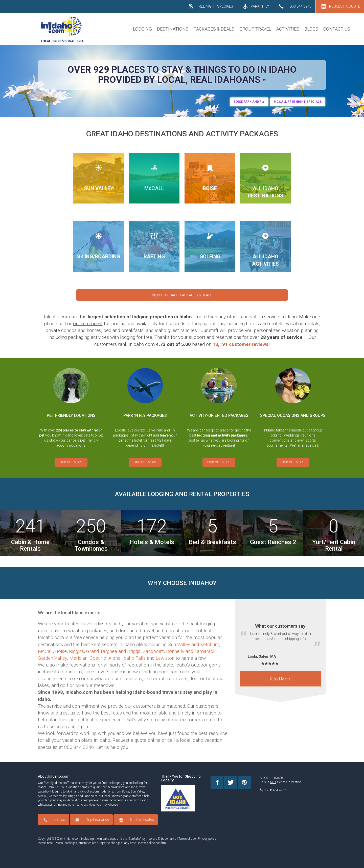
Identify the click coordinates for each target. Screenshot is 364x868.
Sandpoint (153, 651)
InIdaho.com (72, 839)
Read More (281, 681)
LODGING (142, 29)
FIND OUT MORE (71, 462)
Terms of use (187, 839)
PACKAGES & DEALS (214, 29)
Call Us (60, 820)
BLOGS (311, 29)
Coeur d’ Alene (105, 658)
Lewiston (165, 658)
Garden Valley (52, 658)
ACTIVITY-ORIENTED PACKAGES (219, 415)
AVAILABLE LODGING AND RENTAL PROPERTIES (182, 494)
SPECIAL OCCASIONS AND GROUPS (293, 415)
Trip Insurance (98, 820)
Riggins (76, 651)
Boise (61, 651)
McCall (45, 651)
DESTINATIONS (173, 29)
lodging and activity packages (222, 435)
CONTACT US (337, 29)
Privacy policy (207, 839)
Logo (113, 839)
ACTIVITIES (288, 29)
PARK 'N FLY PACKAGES (145, 415)
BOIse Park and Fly (249, 102)
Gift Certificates (142, 820)
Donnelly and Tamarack (191, 651)
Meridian (78, 658)
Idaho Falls (134, 658)
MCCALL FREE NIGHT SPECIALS (298, 102)
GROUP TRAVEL (255, 29)
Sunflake (134, 839)
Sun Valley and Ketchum (194, 644)
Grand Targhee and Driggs (113, 651)
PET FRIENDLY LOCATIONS (71, 415)
